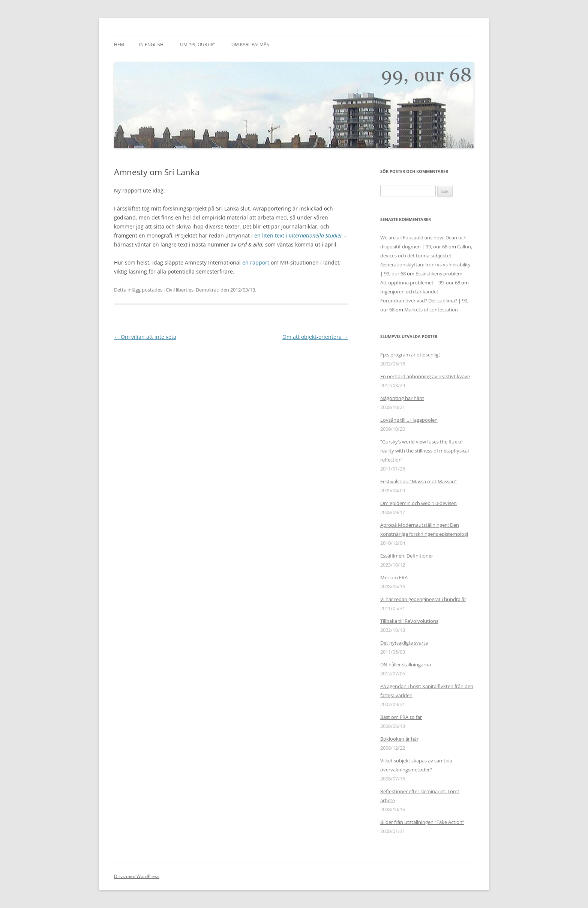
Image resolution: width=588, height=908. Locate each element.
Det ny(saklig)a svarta (404, 643)
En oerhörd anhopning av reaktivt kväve (425, 376)
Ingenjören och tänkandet (409, 292)
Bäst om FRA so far (401, 717)
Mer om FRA (394, 577)
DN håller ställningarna (406, 664)
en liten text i (298, 235)
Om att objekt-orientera (315, 337)
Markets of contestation (431, 310)
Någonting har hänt (402, 398)
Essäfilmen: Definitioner (407, 556)
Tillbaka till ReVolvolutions (409, 621)
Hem (119, 44)
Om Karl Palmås (250, 44)
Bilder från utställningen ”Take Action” (422, 822)
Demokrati (208, 290)
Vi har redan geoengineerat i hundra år (423, 599)
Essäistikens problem (439, 274)
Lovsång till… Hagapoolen (409, 420)
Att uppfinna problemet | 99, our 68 (420, 283)
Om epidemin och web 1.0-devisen (418, 503)
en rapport (256, 262)
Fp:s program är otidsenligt (410, 355)
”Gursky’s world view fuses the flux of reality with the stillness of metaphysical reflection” (424, 451)
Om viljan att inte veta (145, 337)
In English (151, 44)
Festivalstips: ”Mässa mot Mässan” (418, 481)
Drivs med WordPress (137, 876)
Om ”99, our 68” (197, 44)
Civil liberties (180, 290)
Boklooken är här (399, 739)
